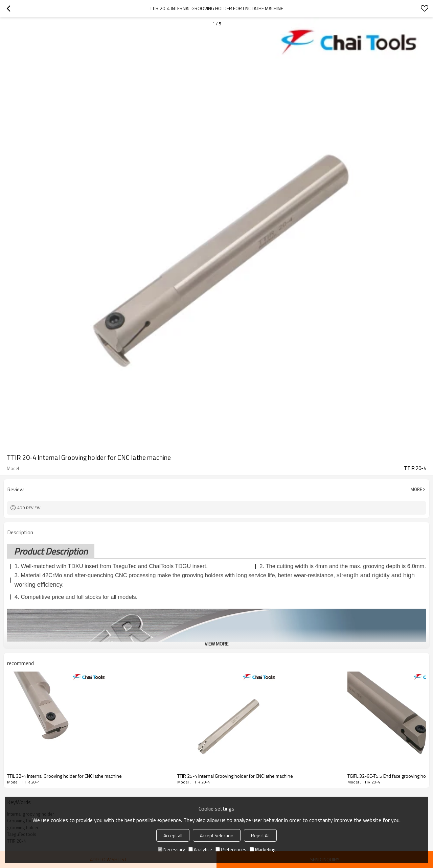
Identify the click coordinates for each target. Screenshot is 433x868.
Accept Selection (217, 835)
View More (216, 644)
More (416, 489)
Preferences (231, 849)
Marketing (263, 849)
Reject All (260, 835)
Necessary (172, 849)
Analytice (200, 849)
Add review (29, 508)
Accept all (173, 835)
